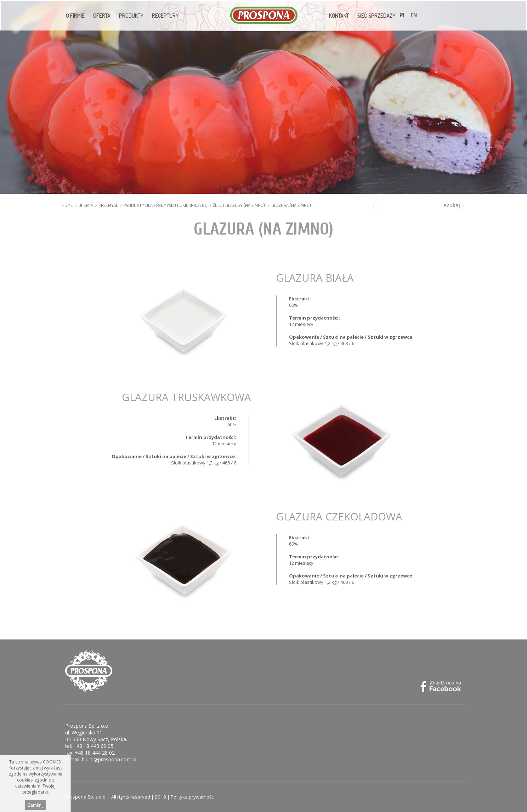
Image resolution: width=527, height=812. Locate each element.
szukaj (452, 205)
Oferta (102, 16)
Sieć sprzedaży (376, 16)
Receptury (165, 16)
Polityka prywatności (193, 797)
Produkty (131, 16)
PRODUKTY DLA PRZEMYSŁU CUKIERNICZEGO (165, 205)
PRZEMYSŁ (108, 205)
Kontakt (339, 16)
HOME (67, 205)
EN (414, 15)
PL (403, 15)
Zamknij (36, 805)
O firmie (75, 16)
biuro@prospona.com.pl (109, 759)
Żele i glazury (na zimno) (239, 205)
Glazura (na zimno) (291, 205)
